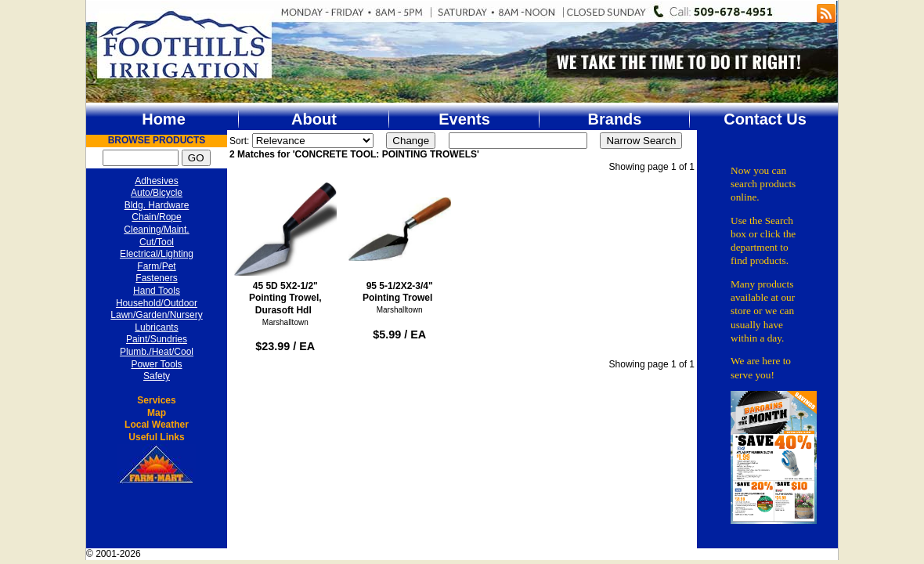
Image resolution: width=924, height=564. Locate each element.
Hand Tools (157, 291)
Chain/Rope (156, 217)
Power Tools (156, 364)
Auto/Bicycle (157, 193)
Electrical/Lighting (157, 254)
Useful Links (156, 437)
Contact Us (765, 119)
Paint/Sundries (157, 339)
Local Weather (157, 425)
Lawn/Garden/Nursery (156, 315)
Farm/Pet (156, 266)
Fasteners (156, 278)
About (314, 119)
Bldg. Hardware (157, 205)
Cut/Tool (157, 242)
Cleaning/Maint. (156, 230)
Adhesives (156, 181)
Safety (157, 376)
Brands (615, 119)
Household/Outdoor (157, 303)
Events (464, 119)
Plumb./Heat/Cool (157, 352)
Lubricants (156, 327)
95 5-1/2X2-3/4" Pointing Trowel (400, 240)
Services (156, 400)
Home (164, 119)
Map (157, 413)
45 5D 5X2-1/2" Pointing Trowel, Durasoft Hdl (285, 247)
